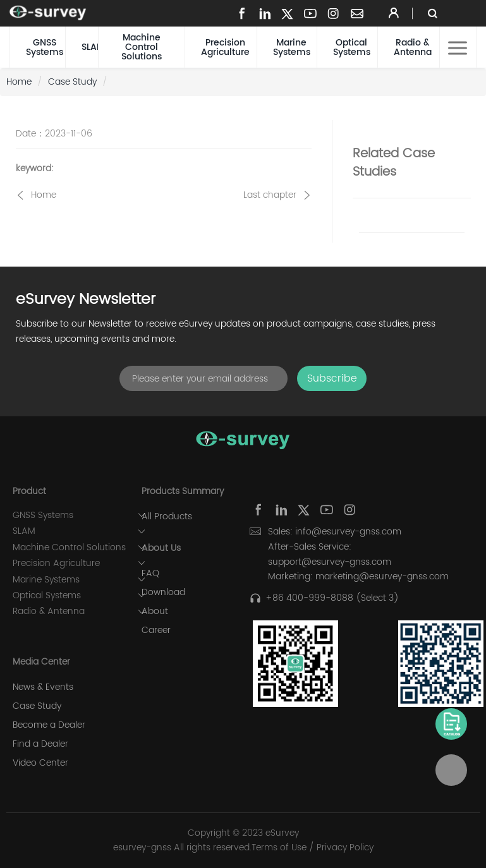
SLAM (89, 47)
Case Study (72, 82)
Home (19, 82)
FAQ (150, 574)
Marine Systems (292, 47)
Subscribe (332, 378)
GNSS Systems (45, 47)
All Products (167, 517)
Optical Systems (352, 47)
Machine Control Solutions (142, 47)
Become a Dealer (49, 725)
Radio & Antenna (413, 47)
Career (156, 630)
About (155, 612)
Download (163, 593)
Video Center (40, 763)
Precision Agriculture (225, 47)
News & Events (43, 687)
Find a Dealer (40, 744)
